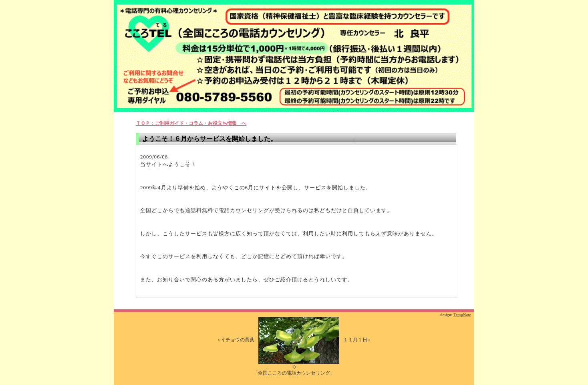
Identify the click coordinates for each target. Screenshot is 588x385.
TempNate (462, 315)
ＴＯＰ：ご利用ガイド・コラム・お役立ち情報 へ (191, 123)
